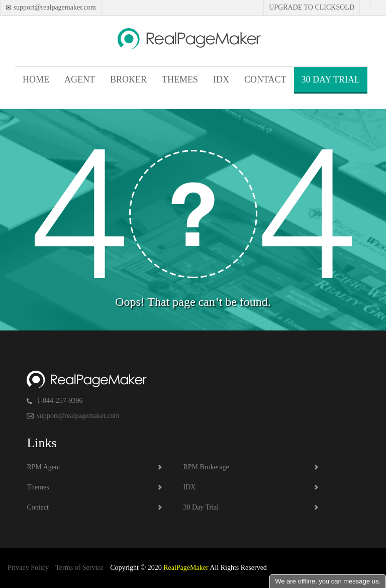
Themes (180, 79)
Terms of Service (79, 568)
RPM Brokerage (206, 467)
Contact (265, 79)
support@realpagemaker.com (54, 7)
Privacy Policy (28, 568)
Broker (128, 79)
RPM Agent (43, 467)
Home (36, 79)
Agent (80, 79)
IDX (221, 79)
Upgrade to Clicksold (312, 7)
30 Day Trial (331, 79)
